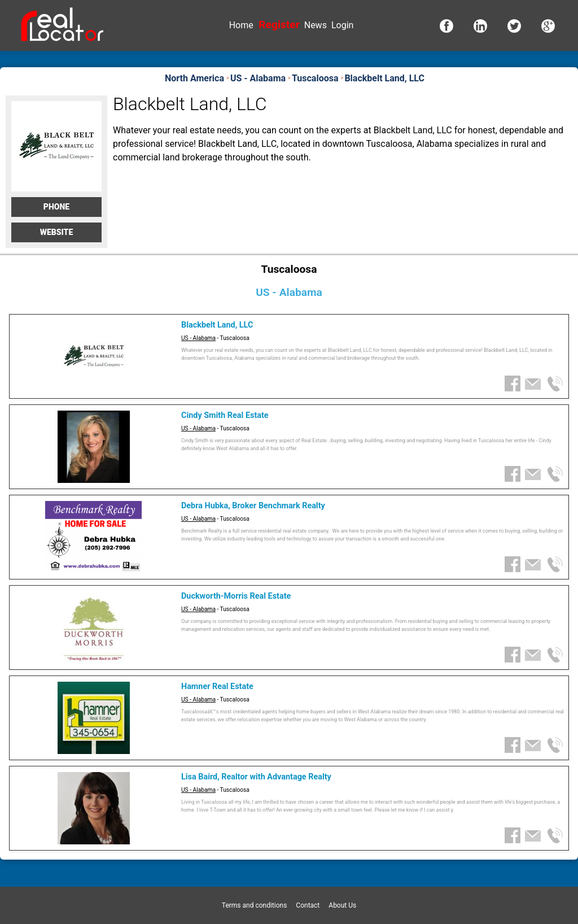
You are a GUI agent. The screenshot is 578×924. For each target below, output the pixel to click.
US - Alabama (198, 338)
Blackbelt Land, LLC (217, 325)
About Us (342, 905)
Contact (308, 905)
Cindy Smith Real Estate (225, 415)
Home (241, 25)
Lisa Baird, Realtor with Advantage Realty (256, 777)
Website (57, 232)
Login (342, 25)
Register (279, 25)
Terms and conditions (255, 905)
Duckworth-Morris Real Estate (236, 596)
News (316, 25)
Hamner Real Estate (217, 687)
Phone (56, 207)
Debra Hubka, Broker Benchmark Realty (253, 506)
